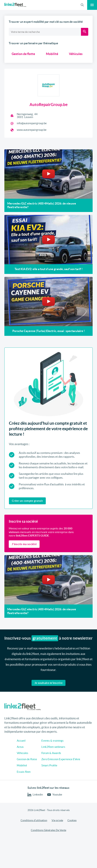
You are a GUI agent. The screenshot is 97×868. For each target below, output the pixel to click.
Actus (20, 747)
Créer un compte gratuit (27, 501)
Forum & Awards (51, 753)
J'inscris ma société (24, 544)
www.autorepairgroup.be (32, 130)
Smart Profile (49, 765)
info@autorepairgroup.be (32, 123)
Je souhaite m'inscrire (49, 683)
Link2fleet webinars (53, 747)
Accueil (21, 741)
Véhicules (76, 54)
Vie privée (57, 820)
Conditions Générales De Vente (48, 830)
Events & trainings (53, 741)
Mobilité (52, 54)
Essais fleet (24, 772)
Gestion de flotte (23, 54)
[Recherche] (85, 32)
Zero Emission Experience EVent (61, 759)
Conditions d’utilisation (34, 820)
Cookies (72, 820)
